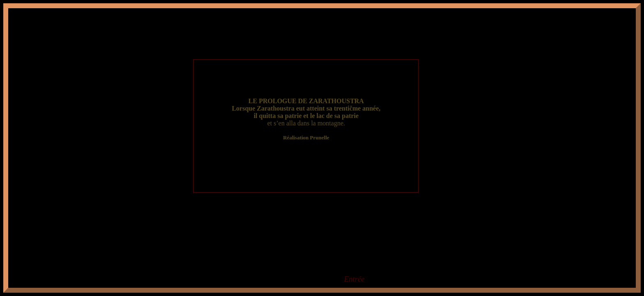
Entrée (354, 279)
